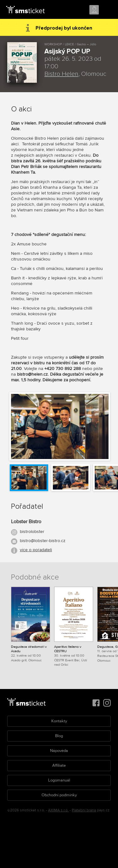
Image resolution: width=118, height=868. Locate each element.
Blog (59, 736)
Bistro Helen (61, 74)
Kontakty (59, 721)
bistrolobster (32, 532)
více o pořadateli (36, 550)
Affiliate (59, 765)
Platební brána (84, 810)
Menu (108, 10)
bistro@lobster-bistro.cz (43, 541)
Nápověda (59, 751)
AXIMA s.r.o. (58, 810)
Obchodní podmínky (59, 795)
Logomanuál (59, 780)
